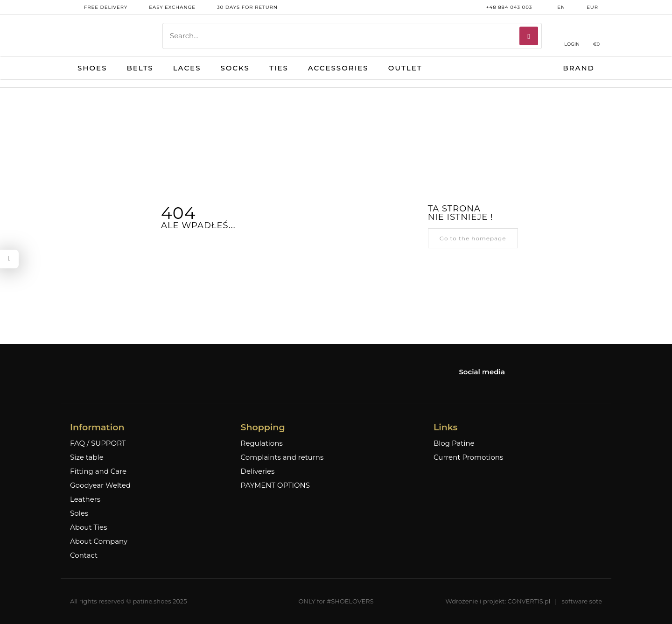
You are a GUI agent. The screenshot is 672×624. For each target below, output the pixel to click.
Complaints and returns (282, 457)
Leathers (85, 499)
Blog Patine (454, 443)
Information (97, 427)
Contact (84, 555)
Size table (87, 457)
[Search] (529, 36)
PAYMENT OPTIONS (275, 485)
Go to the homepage (473, 238)
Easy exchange (165, 7)
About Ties (88, 527)
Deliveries (258, 471)
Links (445, 427)
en (554, 7)
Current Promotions (468, 457)
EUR (585, 7)
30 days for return (240, 7)
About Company (99, 541)
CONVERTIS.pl (529, 601)
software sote (582, 601)
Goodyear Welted (100, 485)
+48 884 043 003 (502, 7)
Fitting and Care (98, 471)
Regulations (262, 443)
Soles (79, 513)
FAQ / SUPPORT (98, 443)
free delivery (99, 7)
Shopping (263, 427)
